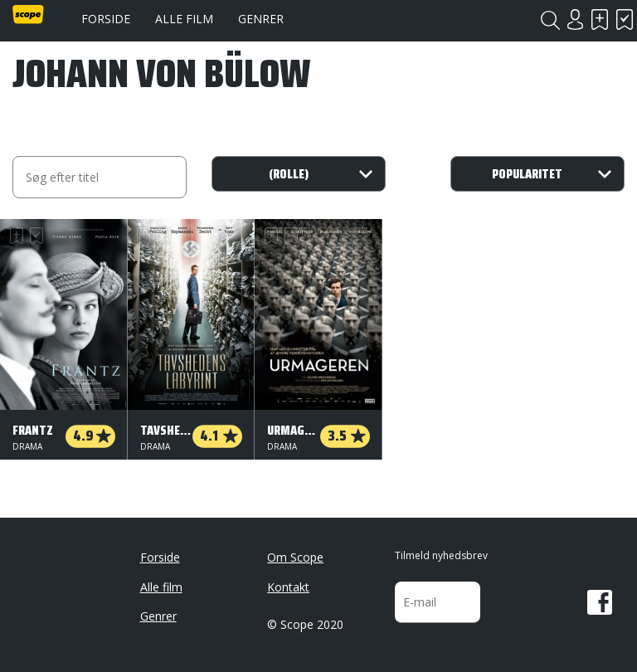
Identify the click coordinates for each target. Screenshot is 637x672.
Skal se (600, 19)
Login (575, 19)
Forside (106, 19)
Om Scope (295, 557)
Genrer (261, 19)
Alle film (184, 19)
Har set (625, 19)
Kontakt (288, 587)
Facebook (600, 602)
